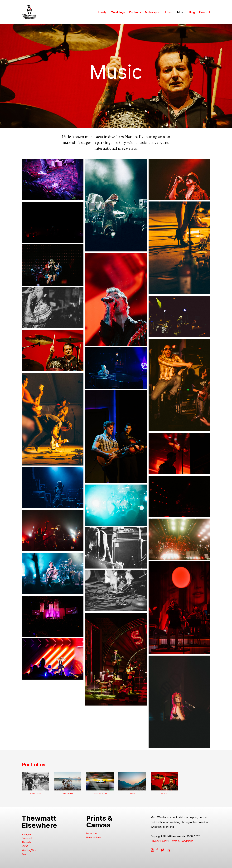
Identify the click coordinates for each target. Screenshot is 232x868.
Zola (24, 854)
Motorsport (100, 794)
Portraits (68, 794)
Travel (132, 794)
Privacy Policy (159, 841)
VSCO (25, 846)
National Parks (94, 837)
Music (164, 794)
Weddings (36, 794)
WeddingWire (29, 850)
